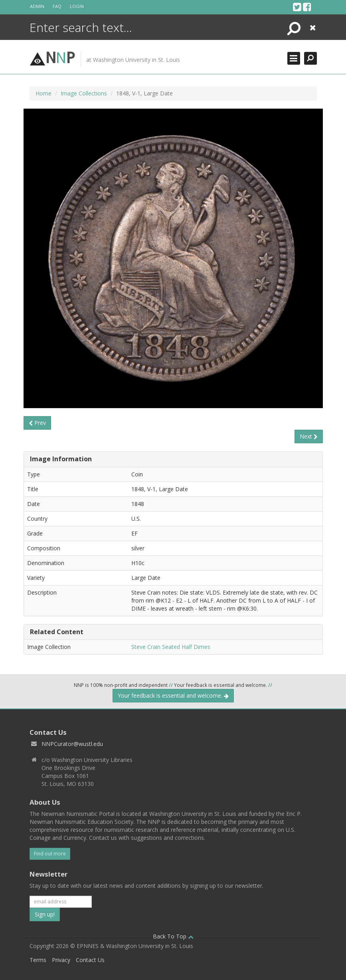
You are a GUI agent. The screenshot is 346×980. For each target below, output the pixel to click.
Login (77, 6)
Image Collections (84, 93)
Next (309, 436)
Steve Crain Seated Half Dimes (171, 647)
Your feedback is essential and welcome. (173, 695)
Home (43, 93)
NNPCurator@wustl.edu (72, 744)
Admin (37, 6)
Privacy (61, 960)
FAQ (57, 6)
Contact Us (90, 960)
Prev (37, 423)
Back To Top (173, 936)
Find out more (50, 854)
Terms (38, 960)
